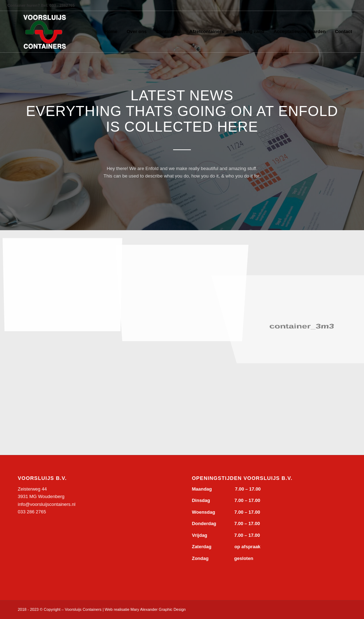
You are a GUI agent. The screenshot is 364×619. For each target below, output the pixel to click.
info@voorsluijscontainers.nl (47, 504)
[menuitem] (111, 32)
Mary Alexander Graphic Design (158, 609)
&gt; (71, 546)
